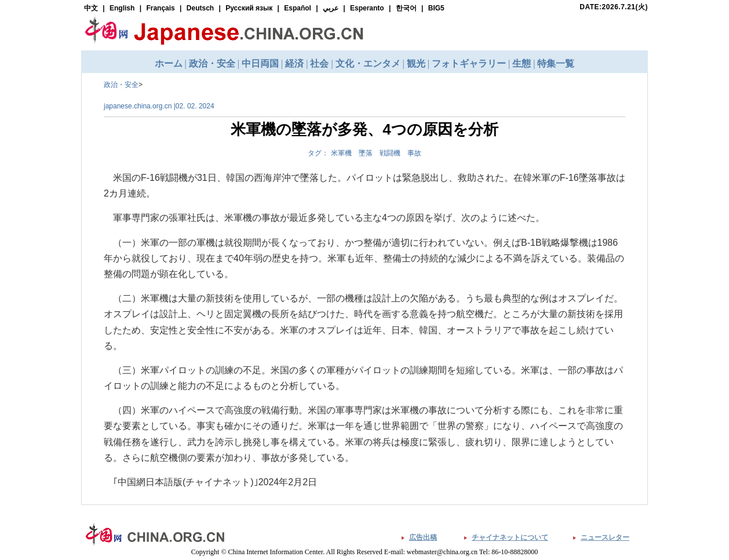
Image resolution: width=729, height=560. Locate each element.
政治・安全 (121, 85)
